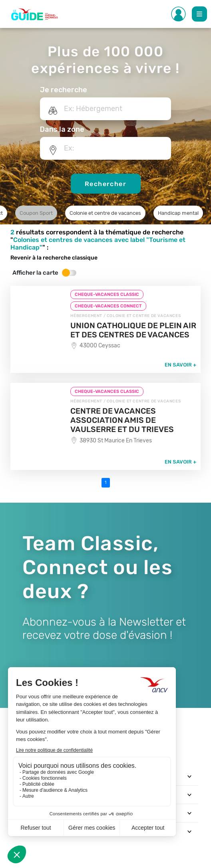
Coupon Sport (36, 213)
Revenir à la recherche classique (54, 258)
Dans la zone (62, 129)
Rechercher (105, 184)
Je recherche (64, 90)
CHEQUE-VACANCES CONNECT (108, 306)
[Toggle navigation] (190, 776)
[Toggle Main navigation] (199, 14)
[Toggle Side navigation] (179, 14)
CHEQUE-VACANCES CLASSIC (107, 294)
